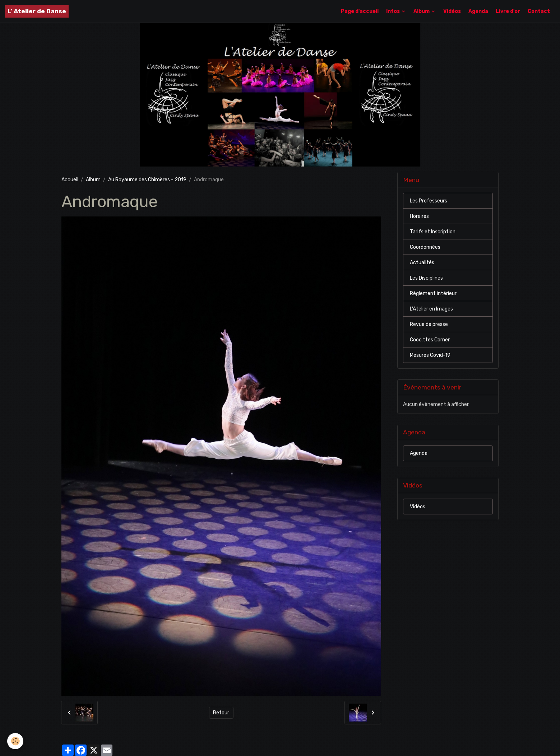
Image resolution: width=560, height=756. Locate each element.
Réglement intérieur (433, 293)
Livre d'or (508, 11)
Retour (221, 713)
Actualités (422, 263)
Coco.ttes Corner (430, 340)
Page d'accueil (360, 11)
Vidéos (452, 11)
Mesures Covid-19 (430, 355)
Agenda (478, 11)
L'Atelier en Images (431, 309)
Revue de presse (429, 324)
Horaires (419, 216)
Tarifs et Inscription (433, 232)
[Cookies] (15, 741)
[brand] (37, 11)
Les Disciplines (426, 278)
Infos (394, 11)
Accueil (70, 180)
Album (422, 11)
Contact (539, 11)
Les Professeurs (429, 201)
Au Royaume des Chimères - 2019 (147, 180)
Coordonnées (425, 247)
